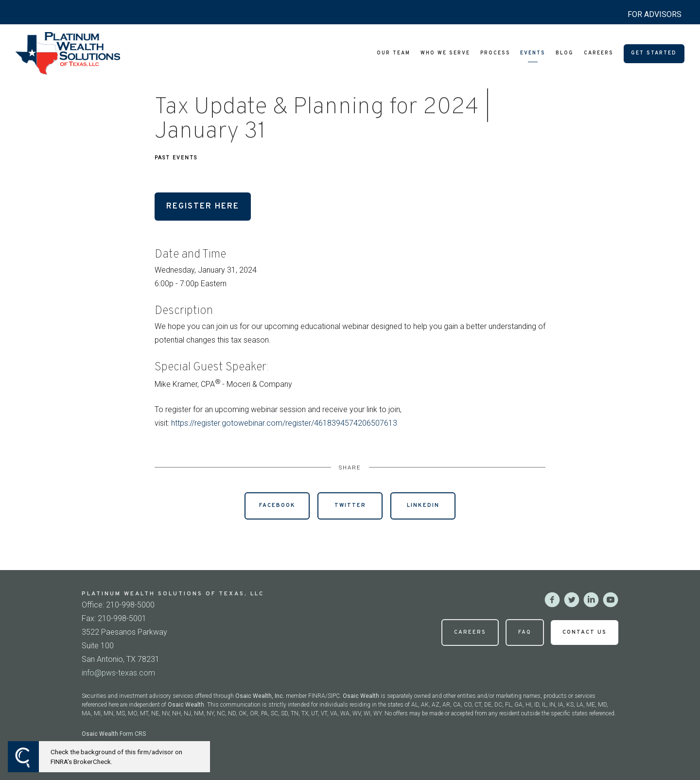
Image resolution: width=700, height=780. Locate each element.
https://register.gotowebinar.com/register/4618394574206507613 (284, 423)
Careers (599, 53)
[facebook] (552, 600)
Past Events (176, 158)
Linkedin (423, 505)
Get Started (654, 53)
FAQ (525, 632)
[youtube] (611, 600)
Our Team (394, 53)
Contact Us (585, 632)
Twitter (350, 505)
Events (533, 53)
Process (495, 53)
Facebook (277, 505)
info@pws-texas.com (118, 673)
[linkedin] (591, 600)
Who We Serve (445, 53)
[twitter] (572, 600)
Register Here (203, 206)
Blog (565, 53)
